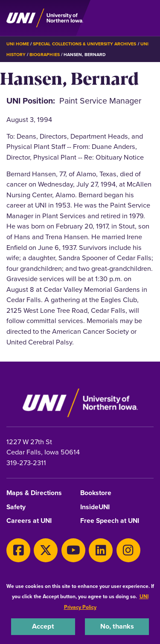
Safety (16, 507)
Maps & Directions (34, 493)
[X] (46, 550)
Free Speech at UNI (110, 521)
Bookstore (96, 493)
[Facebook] (18, 550)
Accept (43, 626)
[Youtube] (73, 550)
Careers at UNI (29, 521)
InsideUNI (95, 507)
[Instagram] (128, 550)
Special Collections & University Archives (84, 44)
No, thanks (117, 626)
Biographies (44, 55)
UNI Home (18, 44)
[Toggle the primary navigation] (147, 18)
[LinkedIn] (101, 550)
